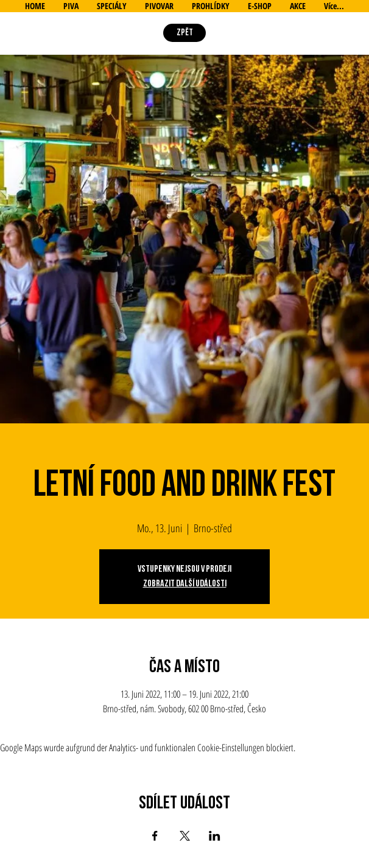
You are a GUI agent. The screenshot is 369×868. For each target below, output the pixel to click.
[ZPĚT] (184, 33)
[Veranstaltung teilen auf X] (185, 836)
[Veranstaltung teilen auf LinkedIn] (215, 836)
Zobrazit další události (185, 584)
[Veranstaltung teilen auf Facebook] (155, 836)
